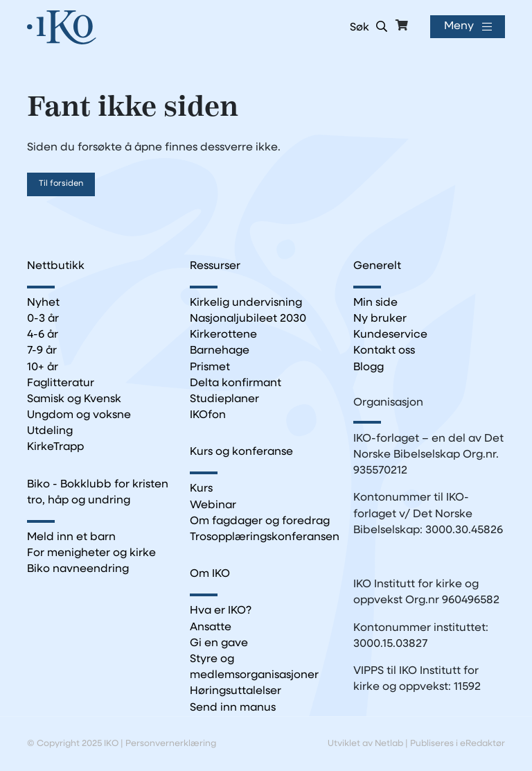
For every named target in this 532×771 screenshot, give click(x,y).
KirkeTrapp (55, 447)
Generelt (377, 266)
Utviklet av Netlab (365, 744)
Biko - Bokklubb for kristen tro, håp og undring (98, 493)
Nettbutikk (56, 266)
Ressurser (215, 266)
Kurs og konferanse (241, 452)
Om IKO (210, 574)
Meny (459, 26)
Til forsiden (61, 184)
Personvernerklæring (171, 744)
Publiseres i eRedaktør (458, 744)
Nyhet (43, 303)
